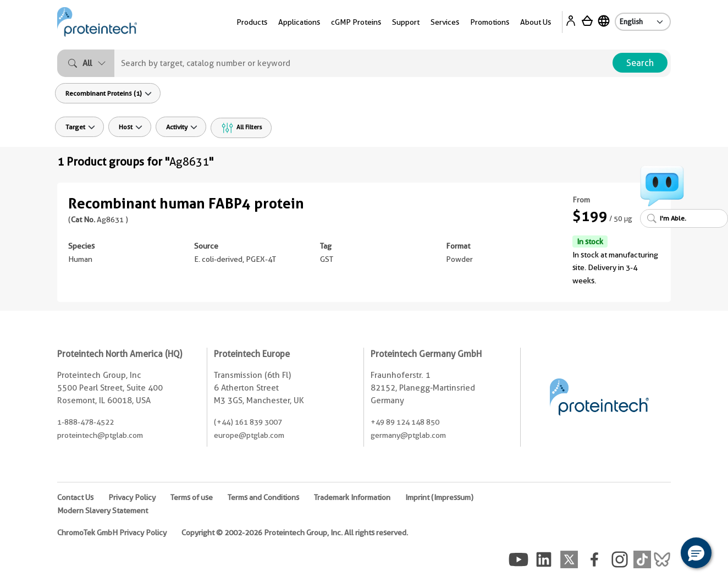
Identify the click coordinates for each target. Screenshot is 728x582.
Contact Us (75, 497)
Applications (299, 22)
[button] (696, 553)
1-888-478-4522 (86, 422)
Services (445, 22)
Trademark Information (352, 497)
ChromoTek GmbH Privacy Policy (112, 532)
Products (252, 22)
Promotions (490, 22)
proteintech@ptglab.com (100, 435)
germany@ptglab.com (408, 435)
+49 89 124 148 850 (405, 422)
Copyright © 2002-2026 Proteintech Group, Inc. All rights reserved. (295, 532)
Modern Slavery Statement (103, 510)
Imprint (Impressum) (439, 497)
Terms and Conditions (263, 497)
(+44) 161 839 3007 (248, 422)
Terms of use (192, 497)
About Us (536, 22)
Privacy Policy (132, 497)
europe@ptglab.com (249, 435)
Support (406, 22)
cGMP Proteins (356, 22)
